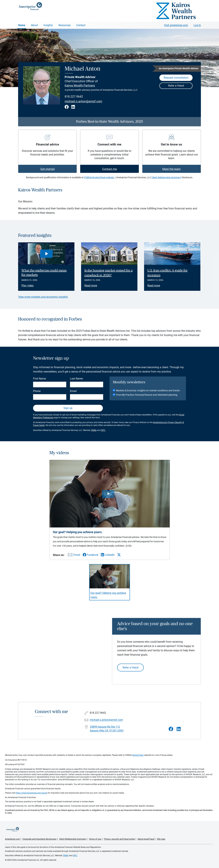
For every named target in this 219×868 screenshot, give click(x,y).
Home (22, 25)
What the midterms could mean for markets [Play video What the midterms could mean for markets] (44, 273)
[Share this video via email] (73, 556)
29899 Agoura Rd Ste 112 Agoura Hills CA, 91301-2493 (107, 729)
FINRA (94, 430)
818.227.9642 (74, 96)
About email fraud (146, 839)
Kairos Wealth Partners (80, 85)
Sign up (68, 408)
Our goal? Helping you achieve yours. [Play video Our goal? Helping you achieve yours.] (108, 595)
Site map (161, 839)
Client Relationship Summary (166, 177)
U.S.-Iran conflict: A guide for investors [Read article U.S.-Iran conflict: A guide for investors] (167, 273)
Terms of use (95, 839)
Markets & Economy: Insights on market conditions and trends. (148, 390)
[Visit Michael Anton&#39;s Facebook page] (171, 729)
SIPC (103, 430)
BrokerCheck (138, 755)
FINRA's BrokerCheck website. (99, 177)
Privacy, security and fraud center (119, 839)
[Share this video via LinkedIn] (108, 555)
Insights (48, 25)
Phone (37, 391)
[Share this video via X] (119, 555)
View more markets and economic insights (43, 297)
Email (73, 391)
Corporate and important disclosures (39, 839)
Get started (48, 169)
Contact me (109, 169)
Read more (91, 286)
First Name (39, 379)
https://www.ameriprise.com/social (31, 793)
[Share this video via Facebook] (90, 555)
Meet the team (171, 169)
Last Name (76, 379)
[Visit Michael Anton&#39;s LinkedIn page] (179, 729)
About (34, 25)
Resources (65, 25)
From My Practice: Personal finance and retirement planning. (147, 395)
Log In (197, 25)
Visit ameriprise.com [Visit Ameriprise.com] (176, 25)
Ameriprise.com (12, 839)
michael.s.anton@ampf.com (83, 101)
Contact (81, 25)
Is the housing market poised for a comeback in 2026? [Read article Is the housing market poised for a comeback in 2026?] (109, 273)
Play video (27, 286)
